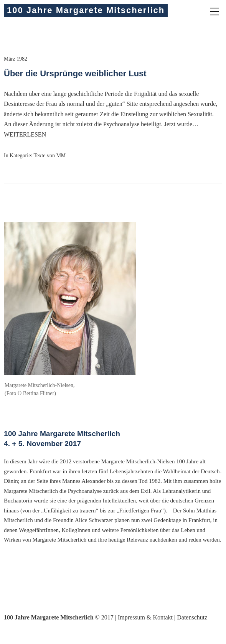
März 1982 (16, 59)
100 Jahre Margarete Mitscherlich (86, 10)
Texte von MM (50, 156)
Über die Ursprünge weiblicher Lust (75, 73)
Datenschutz (192, 617)
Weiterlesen (25, 134)
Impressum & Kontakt (145, 617)
